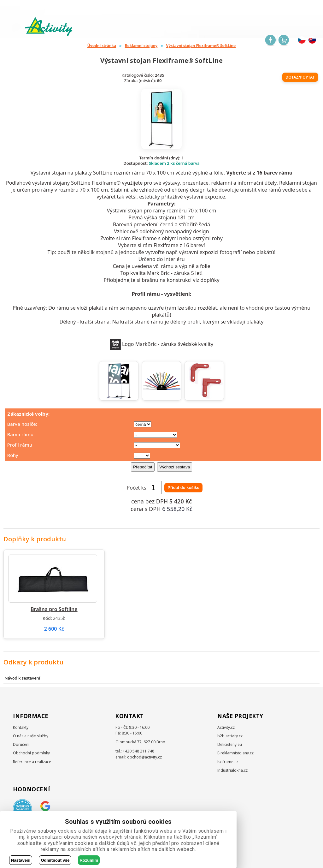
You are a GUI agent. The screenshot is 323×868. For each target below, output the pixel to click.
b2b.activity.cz (230, 736)
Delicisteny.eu (230, 744)
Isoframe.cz (228, 762)
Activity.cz (226, 727)
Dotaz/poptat (300, 77)
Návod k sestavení (22, 678)
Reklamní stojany (141, 46)
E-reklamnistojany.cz (235, 753)
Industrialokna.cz (232, 770)
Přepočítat (143, 467)
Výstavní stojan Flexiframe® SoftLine (201, 46)
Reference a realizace (32, 762)
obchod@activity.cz (144, 757)
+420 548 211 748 (138, 751)
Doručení (21, 744)
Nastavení (21, 860)
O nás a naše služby (31, 736)
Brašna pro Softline (54, 609)
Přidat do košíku (183, 488)
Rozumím (89, 860)
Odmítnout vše (55, 860)
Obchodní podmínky (31, 753)
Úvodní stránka (102, 46)
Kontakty (21, 727)
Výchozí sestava (175, 467)
